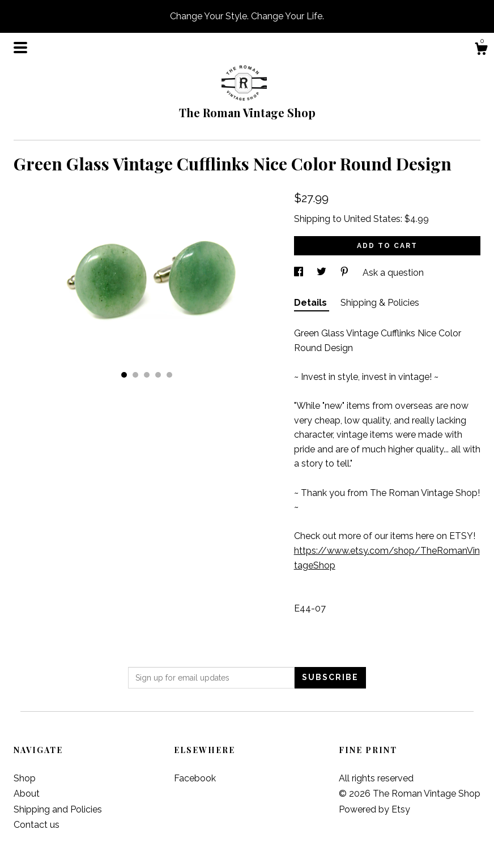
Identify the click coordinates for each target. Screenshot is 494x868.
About (27, 794)
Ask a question (393, 273)
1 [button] (124, 375)
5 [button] (169, 375)
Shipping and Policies (58, 809)
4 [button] (158, 375)
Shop (25, 778)
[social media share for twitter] (323, 273)
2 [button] (135, 375)
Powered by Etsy (374, 809)
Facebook (195, 778)
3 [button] (147, 375)
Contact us (37, 825)
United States (372, 219)
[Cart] (481, 50)
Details (312, 303)
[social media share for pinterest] (346, 273)
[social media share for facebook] (300, 273)
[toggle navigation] (20, 48)
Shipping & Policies (380, 303)
